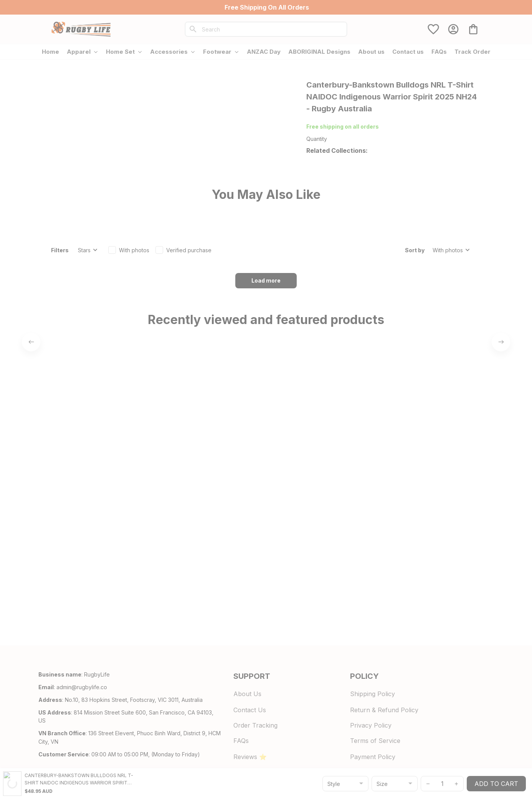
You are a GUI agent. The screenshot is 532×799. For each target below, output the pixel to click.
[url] (82, 731)
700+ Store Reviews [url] (373, 127)
